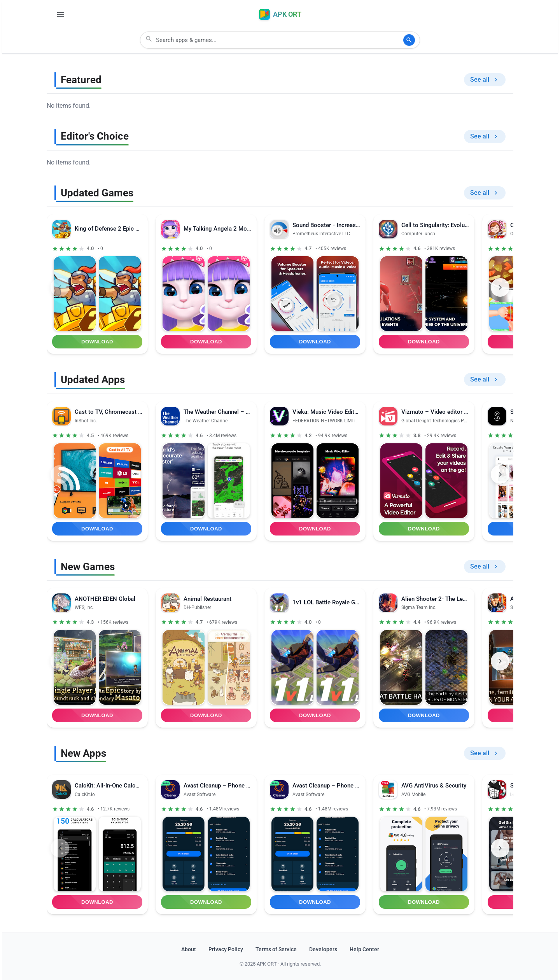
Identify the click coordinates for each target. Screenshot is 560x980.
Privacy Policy (226, 949)
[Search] (409, 40)
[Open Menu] (61, 14)
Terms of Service (276, 949)
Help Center (364, 949)
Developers (323, 949)
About (189, 949)
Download (97, 342)
